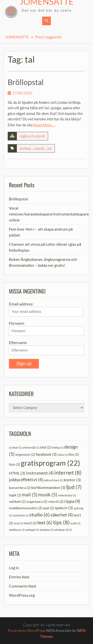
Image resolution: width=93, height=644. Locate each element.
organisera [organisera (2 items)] (37, 501)
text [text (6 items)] (45, 522)
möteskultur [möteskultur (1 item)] (67, 495)
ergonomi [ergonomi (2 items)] (25, 454)
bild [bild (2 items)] (46, 447)
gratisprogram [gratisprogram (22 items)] (50, 463)
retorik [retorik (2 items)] (56, 501)
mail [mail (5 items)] (30, 495)
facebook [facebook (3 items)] (46, 454)
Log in (14, 568)
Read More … (44, 125)
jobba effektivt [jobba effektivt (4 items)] (26, 480)
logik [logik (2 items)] (15, 495)
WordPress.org (22, 595)
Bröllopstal (26, 82)
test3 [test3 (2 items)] (30, 523)
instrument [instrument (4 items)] (40, 473)
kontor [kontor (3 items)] (72, 480)
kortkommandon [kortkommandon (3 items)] (48, 487)
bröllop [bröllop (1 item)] (58, 447)
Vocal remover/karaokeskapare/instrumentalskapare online (49, 214)
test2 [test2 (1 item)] (18, 523)
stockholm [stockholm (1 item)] (21, 515)
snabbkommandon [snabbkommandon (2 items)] (26, 508)
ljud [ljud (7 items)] (74, 487)
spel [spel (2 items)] (48, 508)
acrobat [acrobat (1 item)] (15, 447)
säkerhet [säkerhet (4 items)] (62, 515)
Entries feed (19, 577)
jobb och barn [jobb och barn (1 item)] (53, 480)
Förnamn (17, 323)
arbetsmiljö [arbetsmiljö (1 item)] (31, 447)
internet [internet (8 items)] (68, 472)
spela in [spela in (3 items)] (64, 508)
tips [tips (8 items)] (61, 522)
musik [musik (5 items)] (48, 495)
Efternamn (18, 342)
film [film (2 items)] (74, 454)
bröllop (25, 148)
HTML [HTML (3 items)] (17, 473)
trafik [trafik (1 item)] (75, 523)
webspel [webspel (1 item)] (32, 530)
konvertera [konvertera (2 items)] (20, 488)
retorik (39, 148)
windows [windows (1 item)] (47, 530)
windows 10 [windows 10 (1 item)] (63, 530)
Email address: (46, 309)
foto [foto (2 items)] (15, 464)
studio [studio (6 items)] (39, 514)
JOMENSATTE (17, 37)
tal (49, 148)
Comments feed (22, 586)
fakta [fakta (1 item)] (62, 455)
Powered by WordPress (26, 631)
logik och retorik (32, 136)
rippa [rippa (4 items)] (72, 501)
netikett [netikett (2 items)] (17, 501)
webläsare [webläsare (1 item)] (17, 530)
